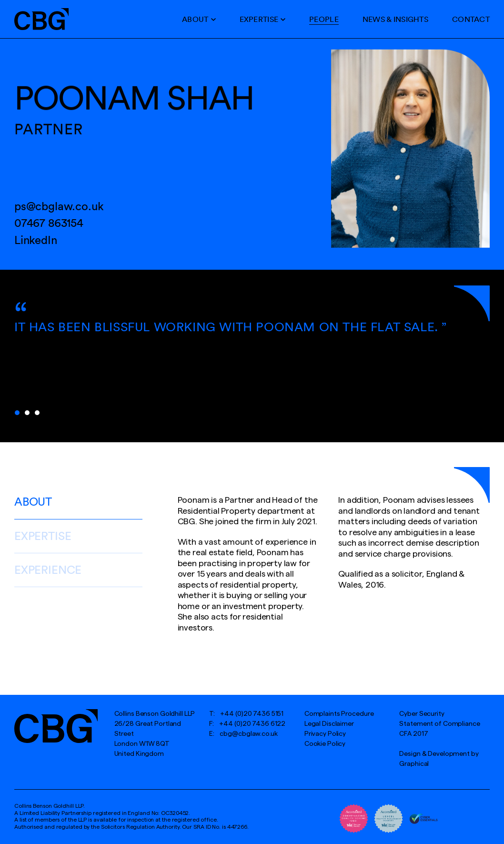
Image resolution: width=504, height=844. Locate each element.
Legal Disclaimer (329, 724)
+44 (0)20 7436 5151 (252, 714)
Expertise (259, 19)
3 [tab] (37, 413)
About (195, 19)
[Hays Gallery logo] (56, 726)
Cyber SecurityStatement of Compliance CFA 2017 (439, 724)
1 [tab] (17, 413)
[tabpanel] (252, 332)
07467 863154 (49, 223)
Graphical (414, 764)
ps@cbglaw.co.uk (59, 206)
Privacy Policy (325, 734)
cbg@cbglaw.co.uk (248, 734)
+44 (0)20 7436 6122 (252, 724)
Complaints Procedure (339, 714)
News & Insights (395, 19)
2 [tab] (27, 413)
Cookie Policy (325, 744)
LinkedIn (36, 240)
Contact (471, 19)
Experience (48, 570)
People (324, 19)
